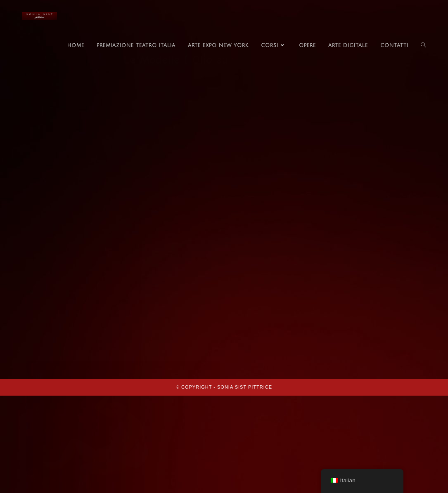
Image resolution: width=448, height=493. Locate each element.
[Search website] (423, 46)
